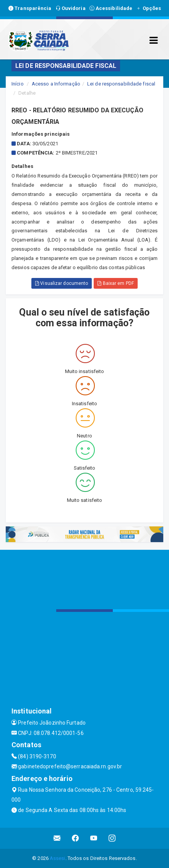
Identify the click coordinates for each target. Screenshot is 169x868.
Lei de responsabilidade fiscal (121, 84)
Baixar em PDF (116, 283)
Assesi (58, 858)
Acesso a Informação (56, 84)
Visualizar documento (62, 283)
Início (18, 84)
